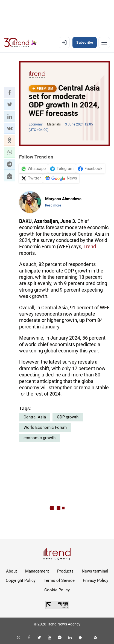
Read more (53, 205)
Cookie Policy (57, 590)
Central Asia (35, 417)
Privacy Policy (96, 580)
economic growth (40, 438)
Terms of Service (59, 580)
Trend (90, 246)
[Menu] (104, 43)
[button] (10, 92)
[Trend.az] (20, 43)
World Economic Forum (45, 427)
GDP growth (68, 417)
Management (37, 571)
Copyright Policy (21, 580)
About (11, 571)
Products (65, 571)
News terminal (95, 571)
